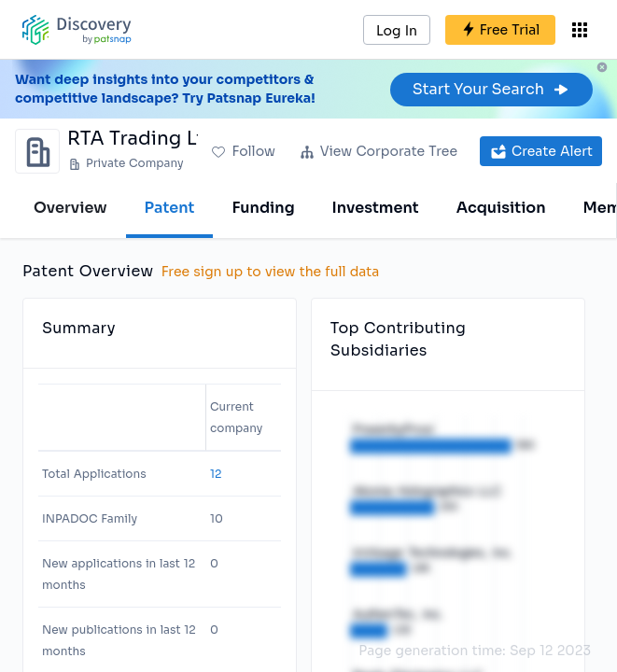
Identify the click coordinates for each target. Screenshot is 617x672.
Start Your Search (491, 89)
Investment (376, 208)
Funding (263, 208)
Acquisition (501, 208)
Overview (70, 208)
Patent (170, 208)
